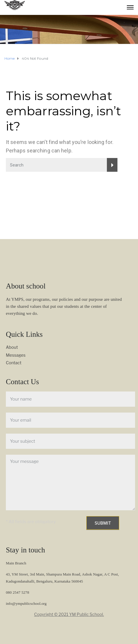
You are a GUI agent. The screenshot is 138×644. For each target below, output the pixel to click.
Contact (14, 363)
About (12, 347)
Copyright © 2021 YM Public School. (69, 614)
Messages (16, 355)
